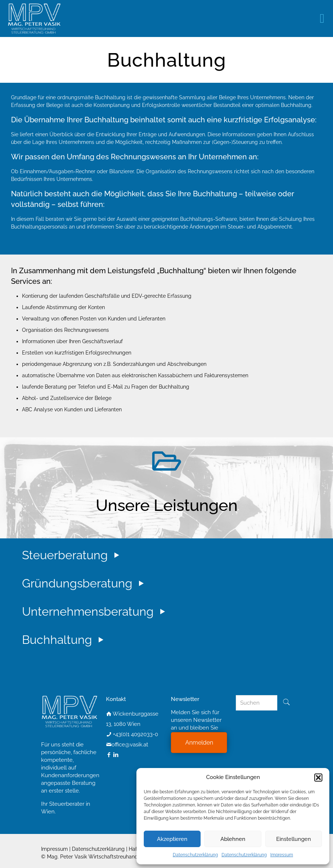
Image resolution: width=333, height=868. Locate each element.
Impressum (282, 855)
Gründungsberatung (85, 583)
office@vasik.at (130, 745)
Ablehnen (233, 839)
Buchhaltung (64, 640)
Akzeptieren (172, 839)
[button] (318, 778)
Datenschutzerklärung (195, 855)
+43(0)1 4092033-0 (136, 734)
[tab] (172, 562)
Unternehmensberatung (95, 611)
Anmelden (199, 743)
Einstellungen (294, 839)
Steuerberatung (72, 555)
